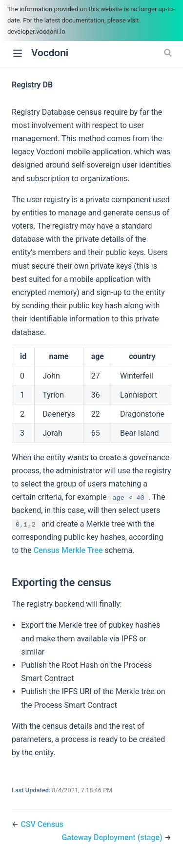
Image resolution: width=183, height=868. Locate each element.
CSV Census (42, 824)
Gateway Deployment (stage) (113, 837)
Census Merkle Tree (68, 550)
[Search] (169, 53)
